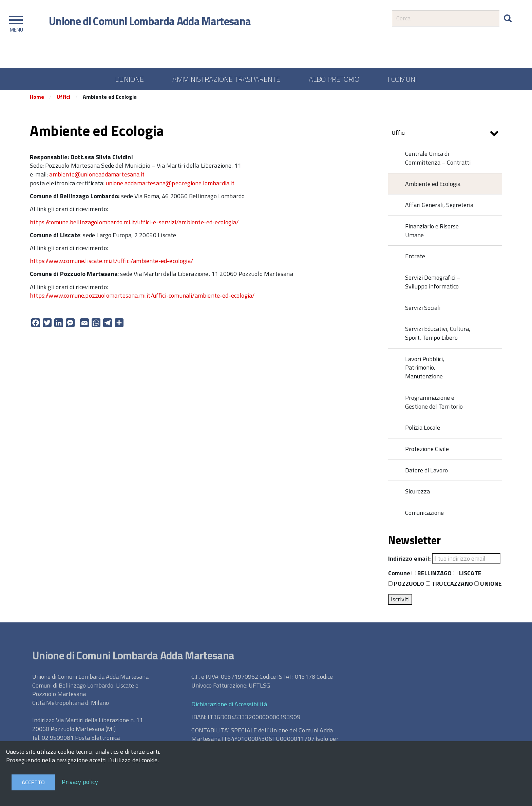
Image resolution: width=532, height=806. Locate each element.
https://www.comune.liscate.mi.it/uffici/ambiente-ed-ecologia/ (111, 263)
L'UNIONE (129, 79)
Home (37, 99)
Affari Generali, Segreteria (439, 208)
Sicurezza (417, 494)
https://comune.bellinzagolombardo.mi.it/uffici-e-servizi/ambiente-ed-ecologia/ (134, 224)
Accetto (33, 782)
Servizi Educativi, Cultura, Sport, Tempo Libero (438, 336)
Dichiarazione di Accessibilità (229, 707)
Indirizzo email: (409, 561)
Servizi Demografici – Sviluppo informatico (433, 284)
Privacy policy (80, 782)
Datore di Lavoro (426, 473)
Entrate (415, 259)
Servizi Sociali (423, 310)
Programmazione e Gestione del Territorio (434, 404)
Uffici (63, 99)
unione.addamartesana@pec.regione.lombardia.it (170, 185)
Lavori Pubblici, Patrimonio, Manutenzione (425, 370)
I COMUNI (402, 79)
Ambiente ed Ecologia (433, 186)
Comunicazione (424, 515)
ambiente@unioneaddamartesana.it (97, 177)
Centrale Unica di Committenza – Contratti (438, 161)
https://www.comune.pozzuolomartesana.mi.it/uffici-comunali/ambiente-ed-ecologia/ (142, 298)
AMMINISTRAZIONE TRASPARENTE (226, 79)
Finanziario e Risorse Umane (432, 233)
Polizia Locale (423, 430)
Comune (399, 576)
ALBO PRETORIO (334, 79)
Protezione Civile (427, 451)
